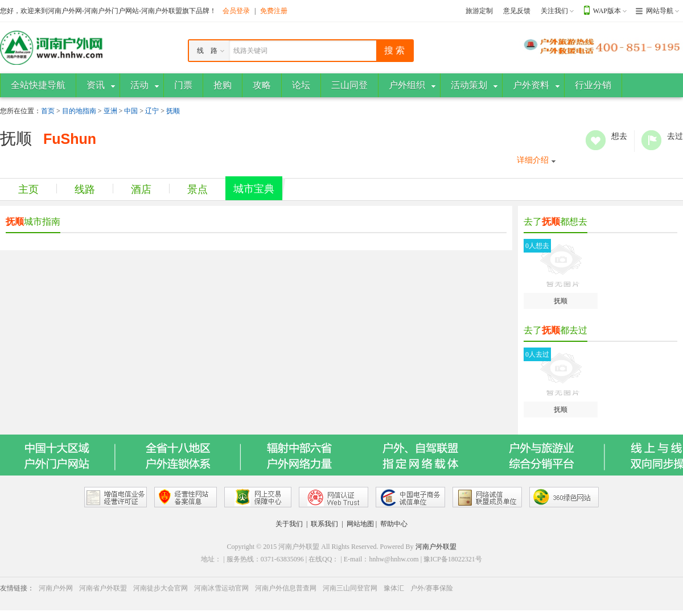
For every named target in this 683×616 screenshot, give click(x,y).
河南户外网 (56, 588)
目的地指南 (79, 111)
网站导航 (660, 11)
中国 (131, 111)
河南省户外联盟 (103, 588)
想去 (596, 140)
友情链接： (17, 588)
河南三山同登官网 (350, 588)
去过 (651, 140)
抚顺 (173, 111)
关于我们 (289, 524)
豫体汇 (394, 588)
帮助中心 (394, 524)
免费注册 (274, 11)
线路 (85, 189)
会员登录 (236, 11)
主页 (28, 189)
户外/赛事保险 (432, 588)
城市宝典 (254, 189)
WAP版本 (607, 11)
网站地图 (360, 524)
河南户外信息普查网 (286, 588)
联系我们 (324, 524)
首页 (48, 111)
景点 (198, 189)
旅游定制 (479, 11)
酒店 (141, 189)
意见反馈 (517, 11)
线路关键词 (250, 51)
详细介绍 (533, 160)
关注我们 (554, 11)
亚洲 (110, 111)
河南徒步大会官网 (161, 588)
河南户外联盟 (436, 547)
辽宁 (152, 111)
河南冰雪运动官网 (221, 588)
